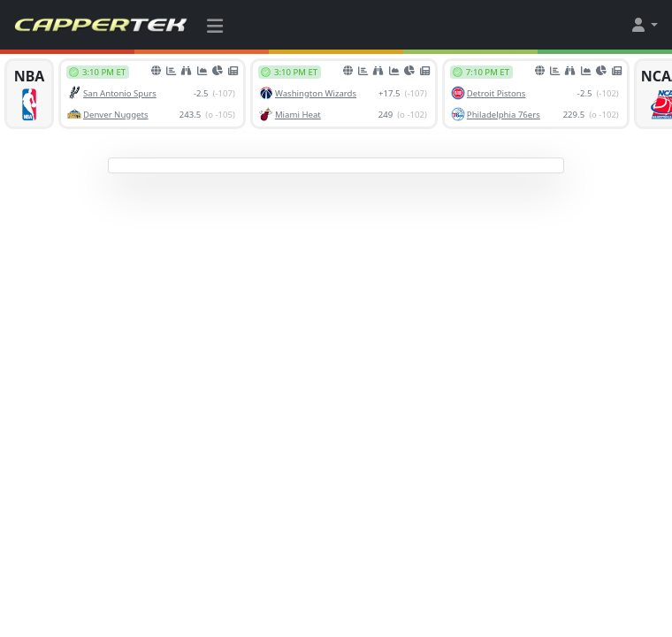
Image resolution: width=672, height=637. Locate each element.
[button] (644, 25)
